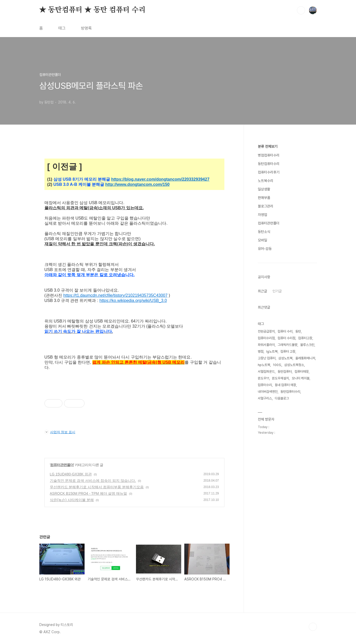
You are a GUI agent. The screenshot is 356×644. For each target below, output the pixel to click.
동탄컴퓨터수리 (269, 164)
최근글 (262, 291)
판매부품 (264, 198)
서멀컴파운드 (266, 372)
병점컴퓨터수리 (269, 155)
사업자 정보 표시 (60, 432)
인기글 (277, 291)
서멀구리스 (265, 398)
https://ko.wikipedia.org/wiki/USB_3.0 (133, 301)
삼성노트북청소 (294, 365)
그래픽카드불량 (287, 345)
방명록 (86, 28)
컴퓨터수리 (265, 385)
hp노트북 (264, 365)
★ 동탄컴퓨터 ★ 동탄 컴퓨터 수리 (93, 10)
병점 (261, 351)
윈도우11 (263, 378)
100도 (277, 365)
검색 (301, 10)
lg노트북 (272, 351)
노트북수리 (266, 181)
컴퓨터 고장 (288, 351)
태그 (62, 28)
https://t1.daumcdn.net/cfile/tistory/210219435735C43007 (115, 295)
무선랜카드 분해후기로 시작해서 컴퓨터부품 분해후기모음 (97, 487)
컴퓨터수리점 (266, 338)
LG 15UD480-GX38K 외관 (71, 474)
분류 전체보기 (268, 146)
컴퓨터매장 (302, 372)
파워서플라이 (266, 345)
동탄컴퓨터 (285, 372)
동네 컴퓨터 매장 (285, 385)
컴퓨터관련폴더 (62, 465)
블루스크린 (307, 345)
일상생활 (264, 189)
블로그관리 (266, 206)
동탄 (298, 331)
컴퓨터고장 (305, 338)
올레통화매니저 (305, 358)
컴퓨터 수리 (285, 331)
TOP (313, 627)
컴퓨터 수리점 (286, 338)
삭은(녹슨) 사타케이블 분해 (72, 500)
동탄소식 (264, 232)
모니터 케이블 (301, 378)
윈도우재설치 (280, 378)
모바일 (262, 240)
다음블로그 (282, 398)
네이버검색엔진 (268, 392)
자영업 (262, 215)
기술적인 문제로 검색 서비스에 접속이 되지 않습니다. (93, 481)
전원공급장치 (266, 331)
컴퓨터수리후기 (269, 172)
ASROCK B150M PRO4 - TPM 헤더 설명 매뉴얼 (89, 493)
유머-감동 (265, 249)
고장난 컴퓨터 (267, 358)
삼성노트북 (285, 358)
